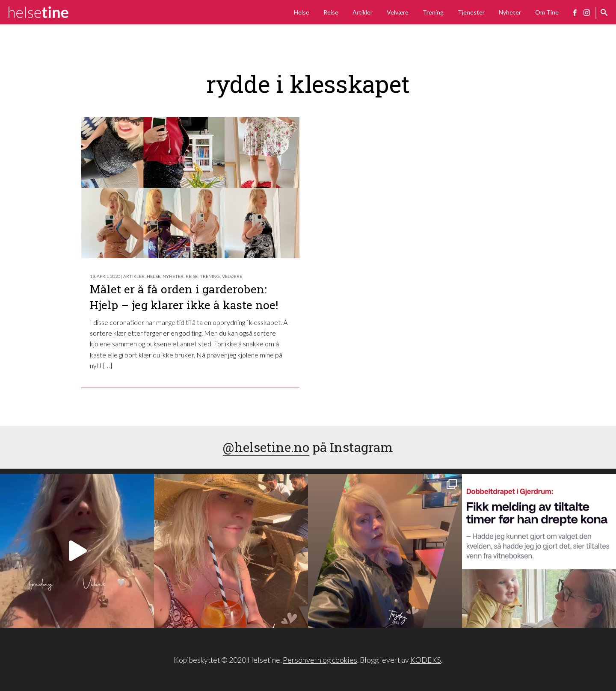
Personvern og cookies (320, 660)
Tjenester (471, 12)
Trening (433, 12)
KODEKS (426, 660)
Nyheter (510, 12)
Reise (331, 12)
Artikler (363, 12)
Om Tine (547, 12)
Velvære (398, 12)
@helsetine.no (266, 447)
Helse (302, 12)
